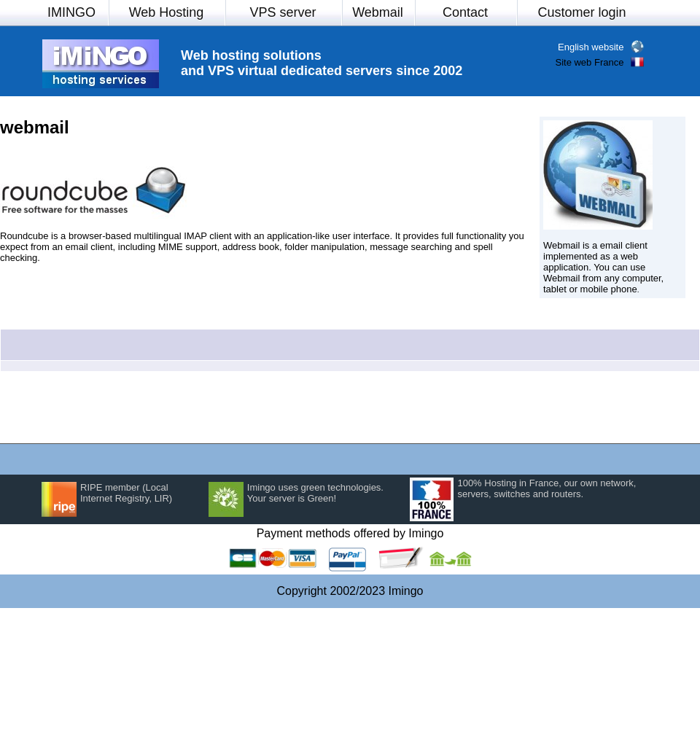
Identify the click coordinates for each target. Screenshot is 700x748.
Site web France (589, 62)
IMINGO (71, 12)
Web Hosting (167, 12)
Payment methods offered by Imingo (350, 533)
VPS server (283, 12)
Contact (465, 12)
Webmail (378, 12)
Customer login (582, 12)
